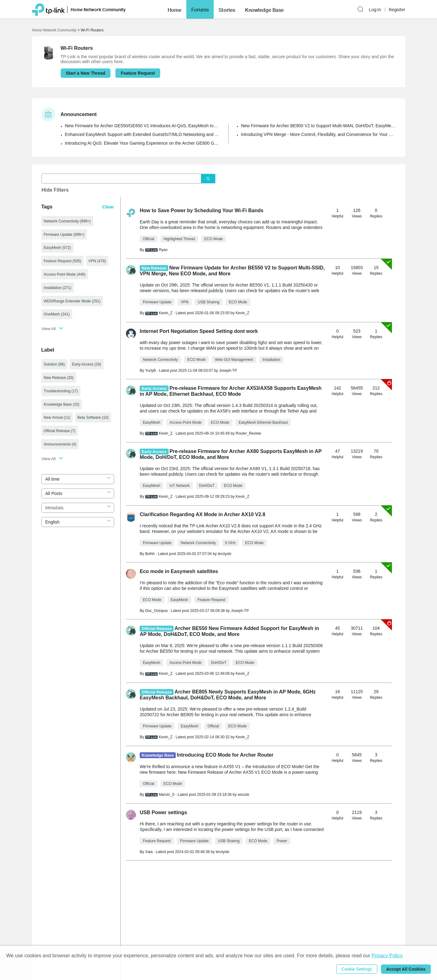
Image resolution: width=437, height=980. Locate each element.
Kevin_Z (242, 313)
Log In (375, 10)
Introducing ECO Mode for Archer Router (225, 755)
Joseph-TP (228, 371)
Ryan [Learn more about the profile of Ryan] (163, 250)
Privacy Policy (387, 956)
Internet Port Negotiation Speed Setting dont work (199, 331)
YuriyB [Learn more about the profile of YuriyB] (150, 371)
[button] (174, 9)
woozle (243, 795)
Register (397, 10)
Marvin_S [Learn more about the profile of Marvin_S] (167, 795)
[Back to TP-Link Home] (48, 9)
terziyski (224, 554)
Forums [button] (200, 10)
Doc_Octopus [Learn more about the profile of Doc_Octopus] (157, 611)
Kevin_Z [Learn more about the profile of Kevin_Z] (166, 313)
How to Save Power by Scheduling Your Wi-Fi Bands (202, 210)
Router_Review (248, 433)
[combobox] (78, 479)
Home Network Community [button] (98, 9)
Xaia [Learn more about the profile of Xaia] (149, 852)
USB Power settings (163, 812)
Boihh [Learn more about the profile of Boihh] (150, 554)
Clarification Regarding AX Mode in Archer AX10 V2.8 (202, 514)
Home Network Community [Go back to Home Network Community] (54, 30)
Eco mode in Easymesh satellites (179, 571)
